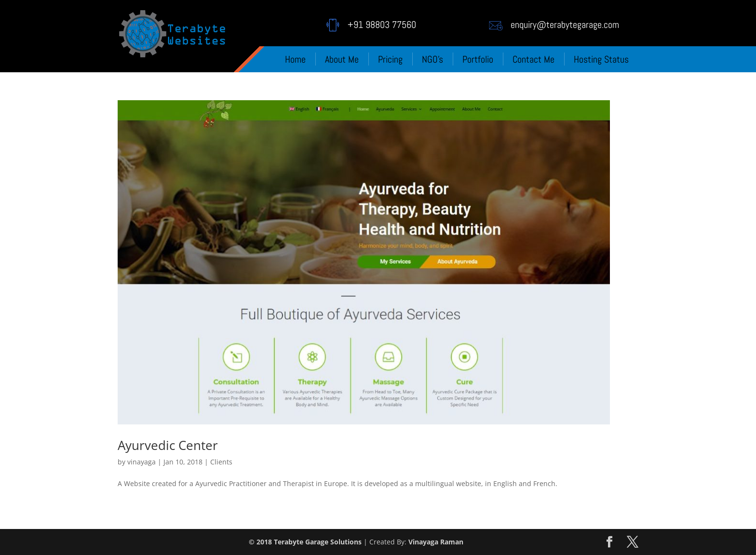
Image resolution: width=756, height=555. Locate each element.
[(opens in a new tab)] (364, 262)
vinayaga (142, 462)
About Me (342, 59)
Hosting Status (601, 59)
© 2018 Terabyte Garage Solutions (305, 542)
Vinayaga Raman (436, 542)
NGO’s (432, 59)
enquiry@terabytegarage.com (565, 25)
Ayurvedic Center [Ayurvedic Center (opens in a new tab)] (168, 445)
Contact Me (533, 59)
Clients (221, 462)
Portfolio (478, 59)
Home (295, 59)
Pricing (390, 59)
